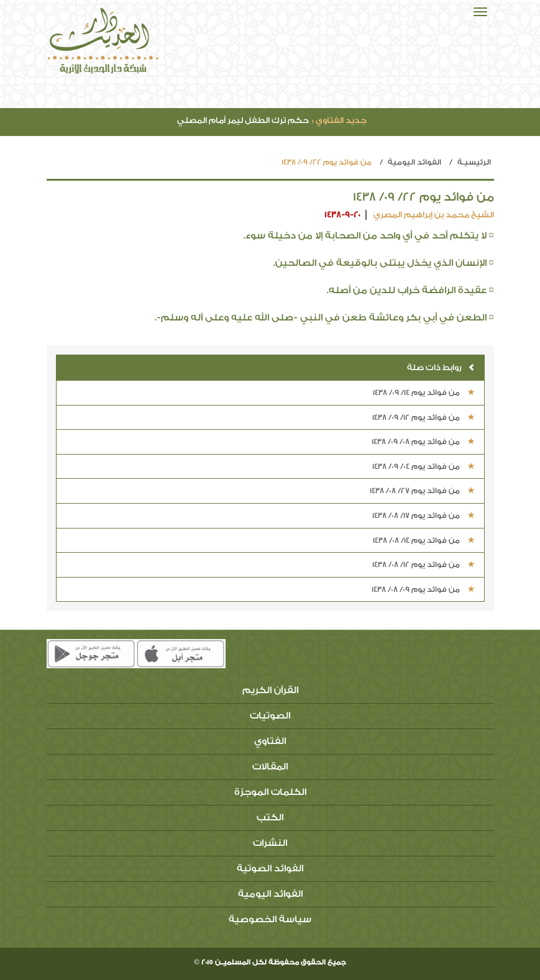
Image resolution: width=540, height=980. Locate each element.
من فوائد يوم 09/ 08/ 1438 (423, 589)
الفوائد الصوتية (270, 869)
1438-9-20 (342, 215)
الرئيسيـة (474, 162)
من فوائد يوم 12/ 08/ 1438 (423, 565)
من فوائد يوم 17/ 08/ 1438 (423, 515)
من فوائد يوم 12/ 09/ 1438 (423, 417)
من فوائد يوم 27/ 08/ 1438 (422, 491)
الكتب (270, 818)
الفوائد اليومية (414, 162)
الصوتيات (270, 716)
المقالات (270, 767)
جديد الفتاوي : (339, 120)
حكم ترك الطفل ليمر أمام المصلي (272, 120)
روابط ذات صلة (441, 367)
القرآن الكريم (270, 690)
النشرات (270, 843)
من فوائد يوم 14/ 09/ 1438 (424, 392)
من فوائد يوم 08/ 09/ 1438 (423, 442)
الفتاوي (270, 741)
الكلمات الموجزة (270, 792)
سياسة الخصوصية (270, 919)
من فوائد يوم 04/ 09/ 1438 (423, 466)
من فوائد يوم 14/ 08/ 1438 (424, 540)
